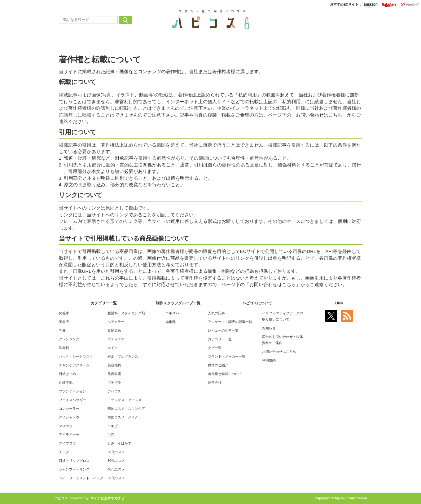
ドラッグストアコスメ (125, 400)
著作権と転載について (225, 374)
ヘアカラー (116, 322)
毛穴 (111, 435)
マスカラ (66, 426)
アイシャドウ (69, 417)
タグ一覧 (215, 348)
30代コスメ (116, 461)
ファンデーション (72, 391)
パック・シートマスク (76, 356)
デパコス (114, 391)
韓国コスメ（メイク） (125, 417)
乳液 (62, 330)
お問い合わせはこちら (279, 351)
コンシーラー (69, 409)
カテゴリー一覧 (220, 339)
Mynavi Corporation (351, 498)
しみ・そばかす (119, 443)
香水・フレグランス (123, 356)
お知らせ (269, 328)
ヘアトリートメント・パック (81, 478)
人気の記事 (216, 313)
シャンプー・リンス (74, 469)
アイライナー (69, 435)
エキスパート (176, 313)
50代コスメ (116, 478)
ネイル (113, 348)
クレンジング (69, 339)
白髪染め (114, 330)
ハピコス (61, 498)
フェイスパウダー (72, 400)
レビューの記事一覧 (223, 330)
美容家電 (114, 374)
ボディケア (116, 339)
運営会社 (215, 382)
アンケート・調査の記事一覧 (230, 322)
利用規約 (269, 360)
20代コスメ (116, 452)
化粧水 (64, 313)
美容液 (64, 322)
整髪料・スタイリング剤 (126, 313)
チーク (64, 452)
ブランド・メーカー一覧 (227, 356)
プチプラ (114, 382)
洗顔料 (64, 348)
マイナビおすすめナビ (107, 498)
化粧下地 (66, 382)
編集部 (171, 322)
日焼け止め (67, 374)
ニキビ (113, 426)
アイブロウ (67, 443)
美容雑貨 (114, 365)
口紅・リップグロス (74, 461)
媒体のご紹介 (218, 365)
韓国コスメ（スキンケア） (128, 409)
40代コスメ (116, 469)
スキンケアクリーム (74, 365)
